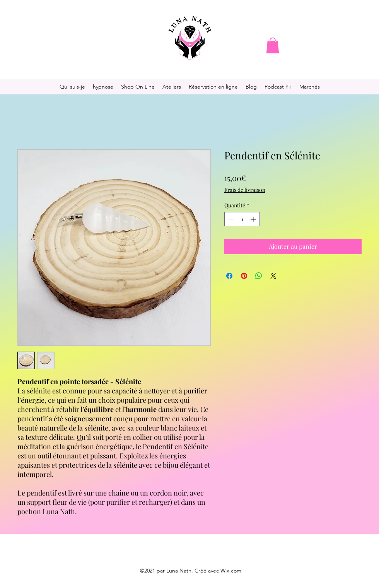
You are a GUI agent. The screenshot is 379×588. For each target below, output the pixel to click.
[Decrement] (230, 219)
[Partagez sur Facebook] (229, 276)
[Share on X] (273, 276)
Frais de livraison (245, 190)
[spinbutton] (242, 219)
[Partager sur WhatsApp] (259, 276)
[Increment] (254, 219)
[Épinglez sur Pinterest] (244, 276)
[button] (273, 45)
